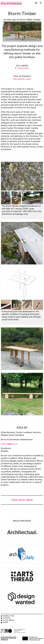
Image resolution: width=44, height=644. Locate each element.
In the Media (8, 620)
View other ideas (22, 500)
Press (5, 622)
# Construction (22, 68)
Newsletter (8, 616)
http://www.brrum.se (9, 444)
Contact (7, 618)
